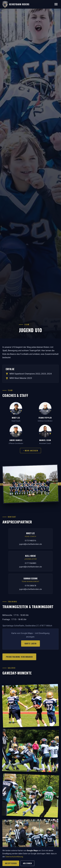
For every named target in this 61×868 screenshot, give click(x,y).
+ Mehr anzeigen (30, 451)
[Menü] (56, 4)
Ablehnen (27, 863)
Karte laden (30, 643)
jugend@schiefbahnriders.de (31, 544)
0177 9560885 (30, 563)
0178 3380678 (30, 586)
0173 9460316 (30, 541)
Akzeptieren (11, 863)
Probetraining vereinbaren (19, 657)
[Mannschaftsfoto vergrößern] (30, 484)
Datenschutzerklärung (14, 857)
